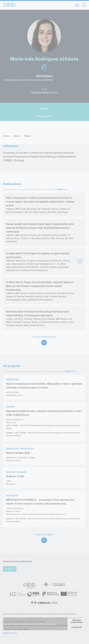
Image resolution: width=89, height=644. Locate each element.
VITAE (62, 189)
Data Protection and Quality (18, 561)
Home (6, 136)
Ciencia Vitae (44, 116)
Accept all (77, 627)
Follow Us (10, 569)
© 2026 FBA (13, 633)
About (17, 136)
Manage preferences (77, 621)
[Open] (77, 5)
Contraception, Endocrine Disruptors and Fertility (28, 80)
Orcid (44, 108)
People (27, 136)
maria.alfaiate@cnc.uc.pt (44, 92)
